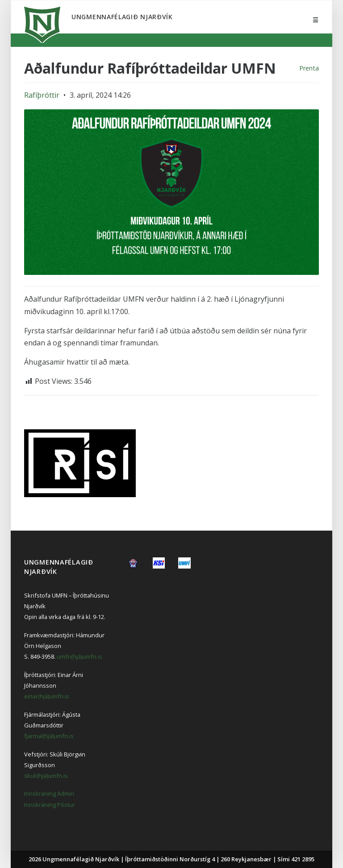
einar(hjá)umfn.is (47, 696)
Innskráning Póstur (50, 805)
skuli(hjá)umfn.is (46, 776)
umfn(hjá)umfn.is (79, 656)
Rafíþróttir (42, 95)
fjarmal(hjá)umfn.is (49, 736)
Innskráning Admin (49, 793)
